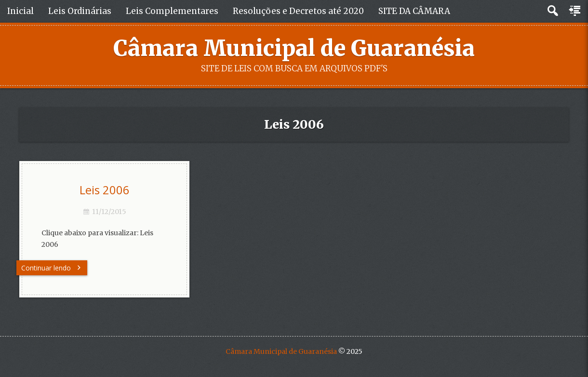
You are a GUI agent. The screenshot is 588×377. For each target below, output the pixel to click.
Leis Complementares (172, 11)
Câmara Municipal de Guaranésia (294, 48)
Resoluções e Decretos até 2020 (298, 11)
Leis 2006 (105, 190)
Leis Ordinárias (80, 11)
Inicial (20, 11)
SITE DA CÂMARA (414, 11)
